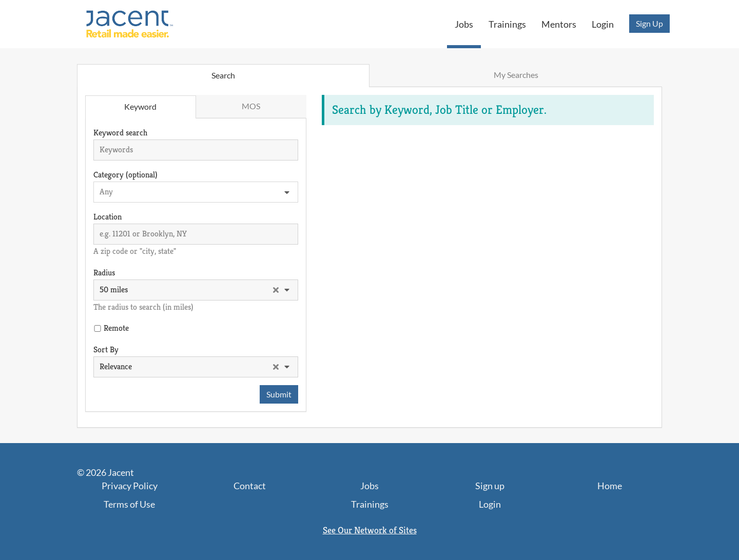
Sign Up (649, 23)
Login (603, 24)
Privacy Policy (130, 486)
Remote (116, 328)
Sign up (490, 486)
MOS (251, 106)
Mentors (559, 24)
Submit (279, 394)
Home (610, 486)
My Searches (516, 75)
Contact (250, 486)
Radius (104, 273)
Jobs (464, 24)
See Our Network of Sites (370, 530)
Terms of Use (129, 504)
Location (108, 217)
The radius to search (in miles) (143, 307)
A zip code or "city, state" (135, 251)
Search (223, 75)
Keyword (140, 106)
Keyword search (120, 133)
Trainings (507, 24)
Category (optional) (125, 175)
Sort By (106, 349)
